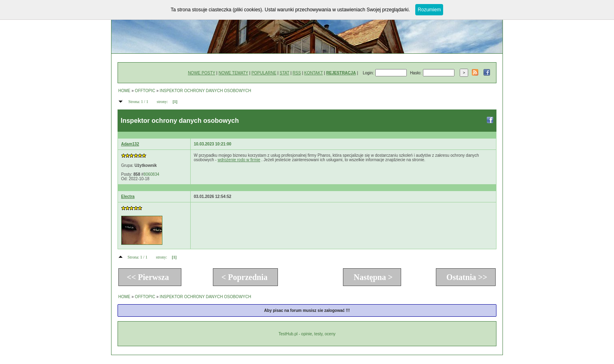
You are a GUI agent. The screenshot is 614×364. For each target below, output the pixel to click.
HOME (124, 91)
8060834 (151, 174)
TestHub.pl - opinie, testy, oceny (307, 334)
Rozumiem (429, 10)
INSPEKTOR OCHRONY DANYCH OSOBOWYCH (205, 91)
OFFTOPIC (145, 91)
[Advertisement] (341, 225)
